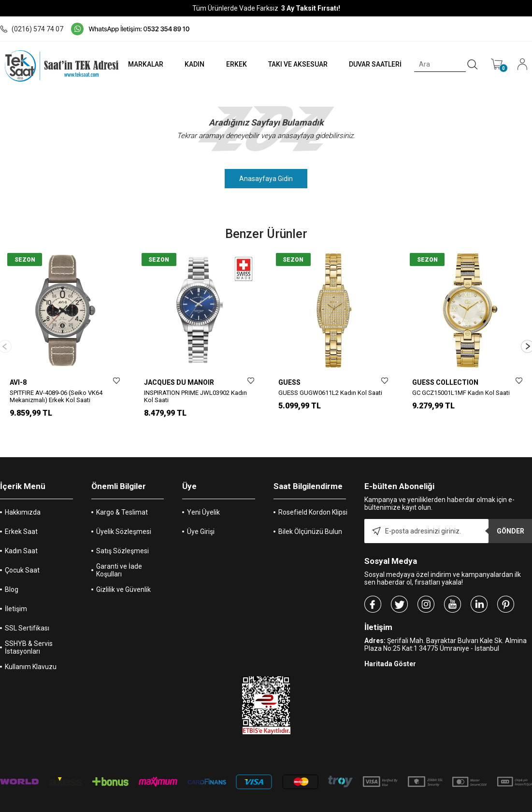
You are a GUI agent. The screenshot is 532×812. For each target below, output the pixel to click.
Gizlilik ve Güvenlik (123, 574)
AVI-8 (18, 382)
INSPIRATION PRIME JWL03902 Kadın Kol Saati (195, 396)
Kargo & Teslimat (122, 497)
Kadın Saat (21, 535)
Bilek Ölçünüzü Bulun (310, 516)
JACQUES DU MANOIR (179, 382)
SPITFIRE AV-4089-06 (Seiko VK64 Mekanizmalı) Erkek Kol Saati (56, 396)
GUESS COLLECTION (445, 382)
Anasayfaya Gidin (266, 179)
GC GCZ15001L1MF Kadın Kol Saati (461, 393)
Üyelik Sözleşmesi (124, 516)
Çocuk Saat (22, 555)
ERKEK (236, 64)
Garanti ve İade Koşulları (119, 555)
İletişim (16, 593)
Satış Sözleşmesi (122, 535)
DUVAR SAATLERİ (375, 64)
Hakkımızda (23, 497)
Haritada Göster (390, 648)
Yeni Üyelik (203, 497)
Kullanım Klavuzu (31, 651)
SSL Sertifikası (27, 613)
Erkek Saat (21, 516)
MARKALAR (146, 64)
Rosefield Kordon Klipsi (313, 497)
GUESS (289, 382)
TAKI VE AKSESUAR (298, 64)
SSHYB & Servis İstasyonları (29, 632)
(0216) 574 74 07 (32, 29)
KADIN (194, 64)
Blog (12, 574)
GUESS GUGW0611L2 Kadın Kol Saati (330, 393)
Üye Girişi (201, 516)
